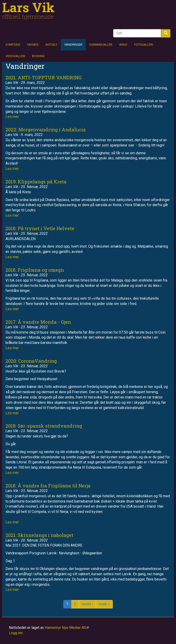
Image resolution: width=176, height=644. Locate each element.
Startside (13, 45)
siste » (104, 604)
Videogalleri (15, 56)
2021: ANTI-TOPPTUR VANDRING (44, 77)
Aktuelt (51, 45)
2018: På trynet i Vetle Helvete (40, 228)
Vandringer (73, 45)
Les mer (12, 117)
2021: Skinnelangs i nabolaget (39, 535)
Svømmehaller (101, 45)
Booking (38, 56)
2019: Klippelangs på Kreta (36, 182)
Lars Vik (28, 7)
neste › (87, 604)
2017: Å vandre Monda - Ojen (38, 322)
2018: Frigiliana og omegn (35, 270)
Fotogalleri (144, 45)
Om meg (33, 45)
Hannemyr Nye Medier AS (67, 628)
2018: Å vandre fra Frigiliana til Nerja (48, 486)
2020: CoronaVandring (31, 361)
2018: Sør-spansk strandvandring (44, 426)
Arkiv (123, 45)
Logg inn (16, 633)
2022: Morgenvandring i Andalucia (46, 130)
